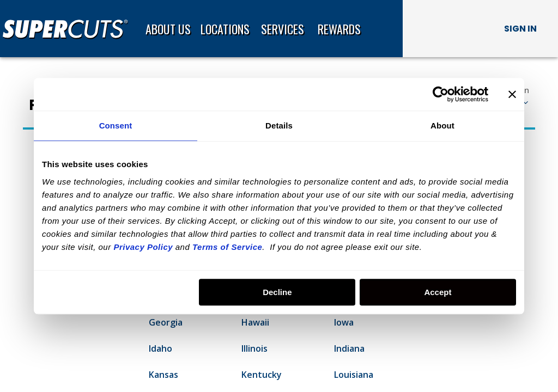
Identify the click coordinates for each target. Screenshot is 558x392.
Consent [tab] (116, 125)
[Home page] (69, 29)
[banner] (279, 29)
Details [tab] (279, 125)
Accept (438, 292)
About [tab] (442, 125)
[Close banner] (512, 94)
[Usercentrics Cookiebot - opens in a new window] (441, 94)
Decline (277, 292)
